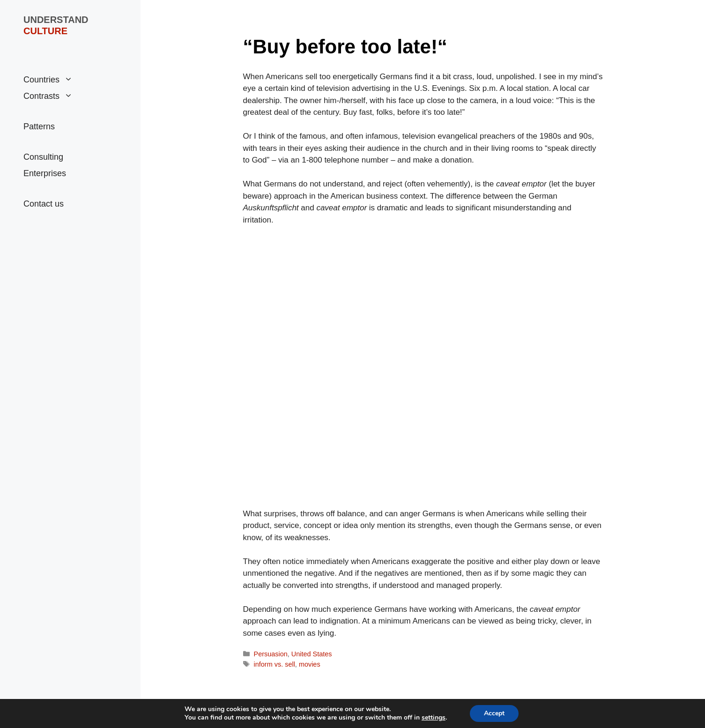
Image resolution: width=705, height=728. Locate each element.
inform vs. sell (275, 664)
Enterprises (45, 173)
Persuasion (271, 654)
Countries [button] (48, 80)
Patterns (39, 126)
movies (310, 664)
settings (434, 718)
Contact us (44, 204)
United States (312, 654)
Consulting (43, 157)
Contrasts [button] (48, 96)
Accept (494, 713)
